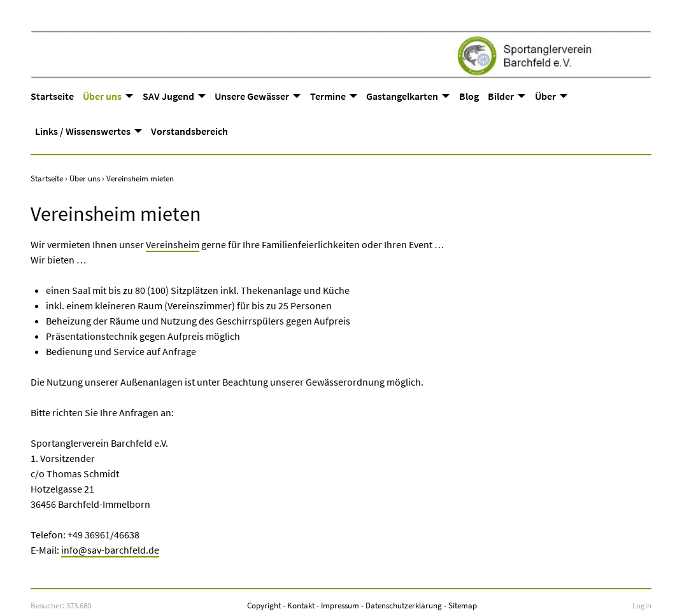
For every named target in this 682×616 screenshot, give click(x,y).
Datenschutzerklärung (404, 605)
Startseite (52, 96)
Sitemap (463, 605)
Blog (469, 96)
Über (545, 96)
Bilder (501, 96)
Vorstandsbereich (189, 131)
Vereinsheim (173, 244)
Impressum (340, 605)
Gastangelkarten (402, 96)
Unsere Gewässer (252, 96)
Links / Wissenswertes (83, 131)
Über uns (102, 96)
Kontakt (301, 605)
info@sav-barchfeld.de (110, 550)
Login (642, 605)
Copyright (264, 605)
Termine (328, 96)
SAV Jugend (168, 96)
